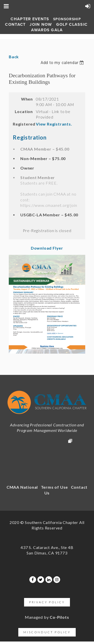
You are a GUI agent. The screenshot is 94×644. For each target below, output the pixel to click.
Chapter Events (30, 19)
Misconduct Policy (47, 632)
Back (14, 57)
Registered (23, 124)
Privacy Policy (47, 602)
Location (24, 111)
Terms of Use (55, 487)
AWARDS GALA (47, 30)
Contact (15, 25)
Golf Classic (72, 25)
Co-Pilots (59, 617)
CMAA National (22, 487)
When (27, 99)
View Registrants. (54, 124)
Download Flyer (47, 248)
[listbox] (63, 63)
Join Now (41, 25)
